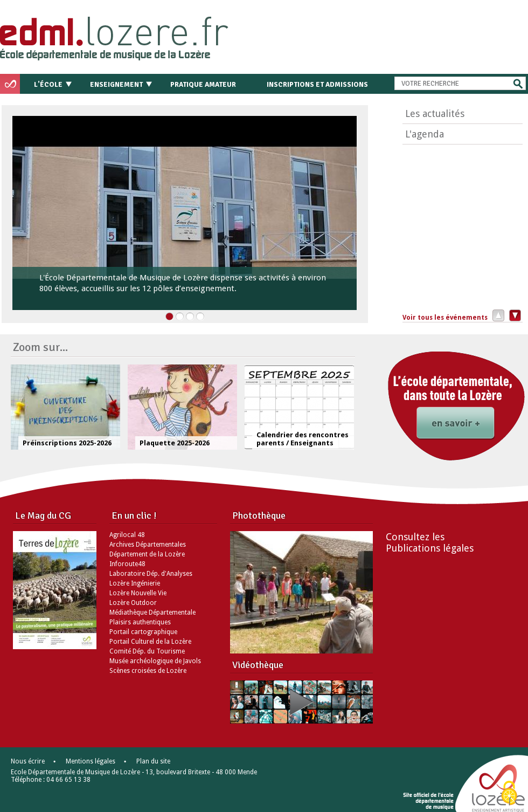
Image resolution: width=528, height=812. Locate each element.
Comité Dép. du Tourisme (147, 651)
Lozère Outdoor (133, 603)
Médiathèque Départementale (152, 613)
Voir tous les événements (445, 318)
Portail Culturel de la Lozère (150, 642)
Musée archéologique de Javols (155, 661)
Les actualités (435, 113)
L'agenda (425, 134)
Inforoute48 (127, 564)
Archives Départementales (148, 545)
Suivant (514, 315)
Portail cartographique (143, 632)
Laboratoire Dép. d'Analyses (151, 574)
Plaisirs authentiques (140, 622)
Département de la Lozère (147, 554)
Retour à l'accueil (136, 35)
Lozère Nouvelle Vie (138, 593)
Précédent (496, 315)
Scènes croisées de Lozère (148, 671)
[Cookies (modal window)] (509, 794)
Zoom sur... (40, 347)
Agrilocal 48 (127, 535)
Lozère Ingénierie (135, 583)
